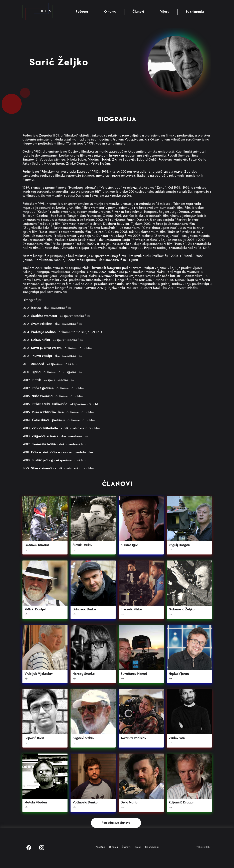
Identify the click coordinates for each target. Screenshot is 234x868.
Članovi (138, 12)
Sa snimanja (195, 12)
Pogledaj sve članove (116, 823)
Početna (82, 12)
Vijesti (165, 12)
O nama (110, 12)
